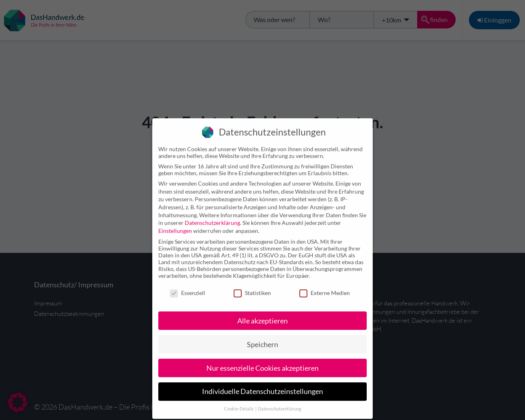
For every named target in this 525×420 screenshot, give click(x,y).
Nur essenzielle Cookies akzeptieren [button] (262, 360)
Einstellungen (175, 223)
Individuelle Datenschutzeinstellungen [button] (262, 384)
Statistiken (252, 285)
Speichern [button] (262, 337)
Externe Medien (325, 285)
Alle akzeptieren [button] (262, 313)
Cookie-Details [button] (239, 402)
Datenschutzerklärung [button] (280, 402)
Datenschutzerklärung (212, 215)
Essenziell (188, 285)
